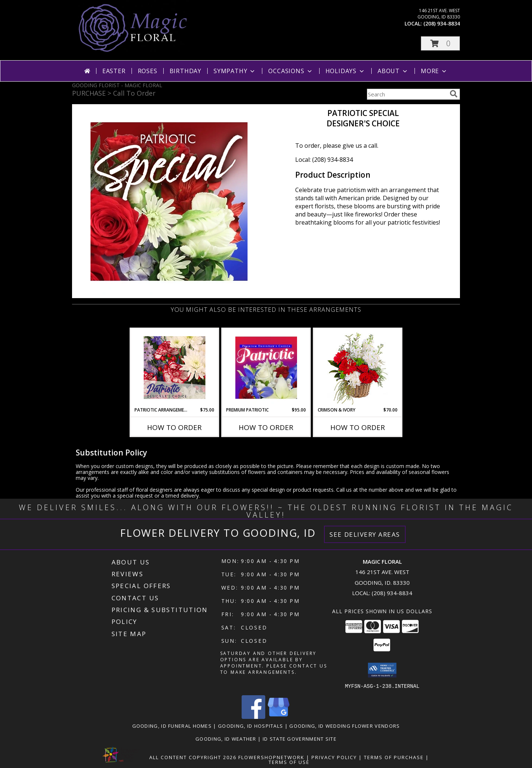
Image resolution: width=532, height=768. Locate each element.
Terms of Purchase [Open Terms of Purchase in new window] (394, 757)
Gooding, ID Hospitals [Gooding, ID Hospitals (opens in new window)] (250, 726)
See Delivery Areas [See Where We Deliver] (365, 534)
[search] (454, 94)
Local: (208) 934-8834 (324, 160)
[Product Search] (407, 94)
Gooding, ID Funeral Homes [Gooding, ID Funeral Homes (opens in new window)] (172, 726)
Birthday (185, 71)
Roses (148, 71)
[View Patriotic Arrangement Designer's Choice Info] (175, 368)
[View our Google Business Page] (279, 716)
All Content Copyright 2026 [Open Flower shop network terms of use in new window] (193, 757)
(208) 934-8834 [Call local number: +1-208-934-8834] (442, 23)
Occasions (291, 71)
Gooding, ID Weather (226, 738)
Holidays (345, 71)
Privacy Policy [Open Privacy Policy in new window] (334, 757)
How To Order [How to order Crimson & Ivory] (358, 427)
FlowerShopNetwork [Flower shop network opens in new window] (271, 757)
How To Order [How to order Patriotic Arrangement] (174, 427)
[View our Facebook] (253, 716)
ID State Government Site (300, 738)
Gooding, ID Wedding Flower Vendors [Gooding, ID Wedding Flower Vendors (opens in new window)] (345, 726)
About (393, 71)
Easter (114, 71)
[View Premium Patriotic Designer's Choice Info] (266, 368)
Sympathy (235, 71)
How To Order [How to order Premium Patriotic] (266, 427)
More (434, 71)
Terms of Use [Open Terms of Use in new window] (289, 762)
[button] (440, 43)
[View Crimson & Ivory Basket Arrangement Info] (358, 368)
